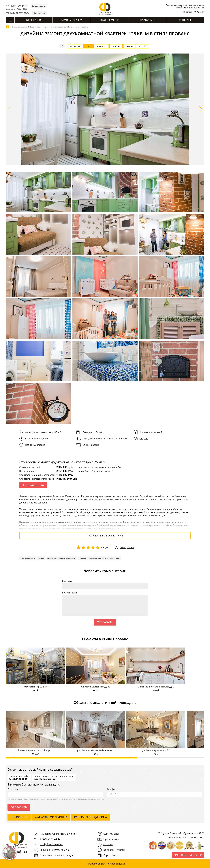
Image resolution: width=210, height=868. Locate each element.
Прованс (94, 445)
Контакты (185, 20)
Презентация (111, 839)
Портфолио (147, 20)
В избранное (127, 547)
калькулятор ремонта (51, 817)
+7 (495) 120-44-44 (17, 6)
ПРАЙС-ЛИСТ (19, 817)
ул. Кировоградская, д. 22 (156, 750)
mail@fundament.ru (18, 13)
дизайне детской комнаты (35, 522)
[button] (201, 109)
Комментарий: (70, 593)
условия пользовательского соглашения (47, 799)
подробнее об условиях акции (94, 471)
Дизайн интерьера (71, 20)
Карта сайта (110, 855)
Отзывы (108, 844)
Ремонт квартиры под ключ (32, 558)
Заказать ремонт (33, 485)
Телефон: (155, 792)
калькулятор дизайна (91, 817)
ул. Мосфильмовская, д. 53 (96, 687)
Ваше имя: (68, 581)
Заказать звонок (39, 6)
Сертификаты (111, 834)
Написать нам (39, 13)
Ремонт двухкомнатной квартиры (61, 558)
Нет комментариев (35, 445)
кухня (30, 509)
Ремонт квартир (109, 20)
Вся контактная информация (57, 855)
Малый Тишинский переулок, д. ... (156, 687)
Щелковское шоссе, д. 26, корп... (35, 750)
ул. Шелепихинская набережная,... (96, 750)
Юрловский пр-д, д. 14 (35, 687)
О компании (33, 20)
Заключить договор (188, 855)
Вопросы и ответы (114, 850)
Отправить (105, 622)
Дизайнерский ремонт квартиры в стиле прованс (99, 558)
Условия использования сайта (186, 837)
